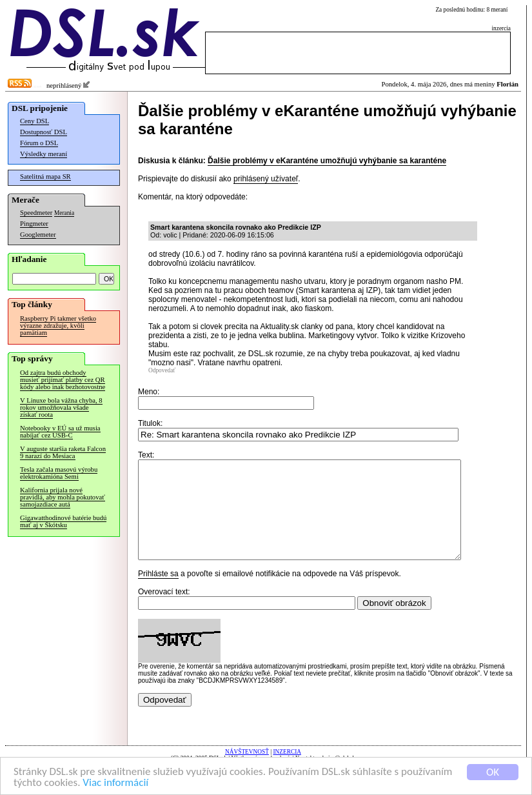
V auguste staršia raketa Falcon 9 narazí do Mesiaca (63, 452)
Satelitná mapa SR (45, 176)
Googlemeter (38, 235)
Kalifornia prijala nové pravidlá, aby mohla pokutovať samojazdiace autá (63, 497)
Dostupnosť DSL (44, 132)
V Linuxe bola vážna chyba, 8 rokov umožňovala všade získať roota (61, 408)
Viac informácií (115, 783)
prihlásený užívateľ (266, 179)
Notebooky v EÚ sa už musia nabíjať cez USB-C (60, 432)
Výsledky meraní (44, 154)
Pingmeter (34, 224)
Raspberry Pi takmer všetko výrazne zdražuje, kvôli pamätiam (58, 326)
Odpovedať (162, 370)
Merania (64, 213)
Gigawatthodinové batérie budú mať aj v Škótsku (63, 521)
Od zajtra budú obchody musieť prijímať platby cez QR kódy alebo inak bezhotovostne (63, 380)
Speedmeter (36, 213)
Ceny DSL (34, 121)
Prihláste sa (158, 593)
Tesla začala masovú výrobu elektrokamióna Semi (59, 473)
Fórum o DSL (39, 143)
